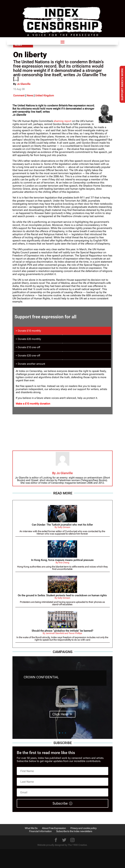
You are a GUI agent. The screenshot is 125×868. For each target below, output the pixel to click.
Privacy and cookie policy (83, 828)
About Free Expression (54, 828)
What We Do (31, 828)
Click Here (60, 714)
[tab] (62, 331)
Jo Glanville (24, 84)
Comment (19, 96)
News (30, 96)
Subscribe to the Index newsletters (74, 831)
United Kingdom (45, 96)
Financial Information (40, 831)
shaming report (63, 121)
